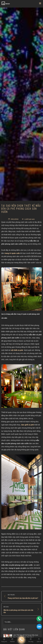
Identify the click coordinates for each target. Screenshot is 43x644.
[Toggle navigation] (40, 4)
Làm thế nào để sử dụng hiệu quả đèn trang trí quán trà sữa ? (26, 636)
